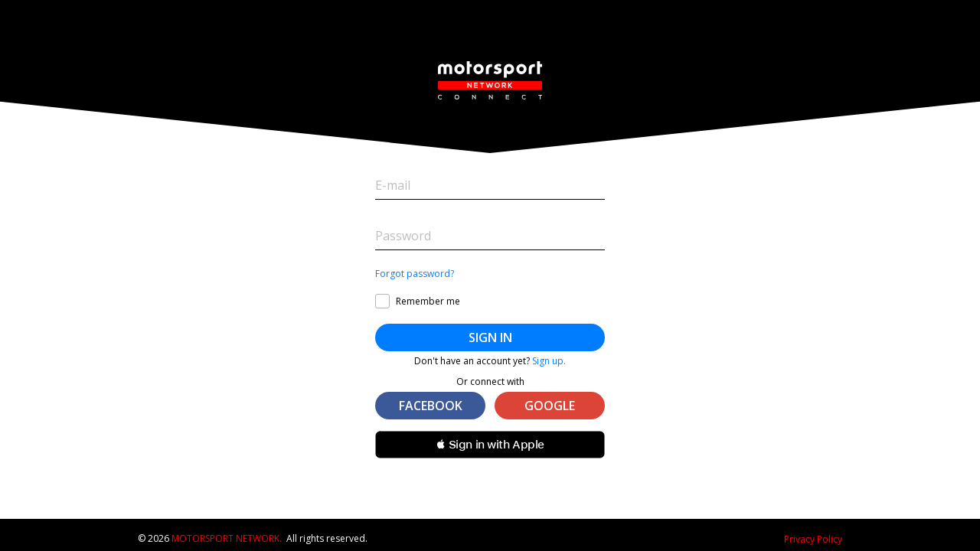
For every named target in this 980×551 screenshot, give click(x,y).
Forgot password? (415, 274)
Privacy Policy (813, 539)
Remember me (428, 301)
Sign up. (549, 361)
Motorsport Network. (227, 538)
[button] (490, 445)
